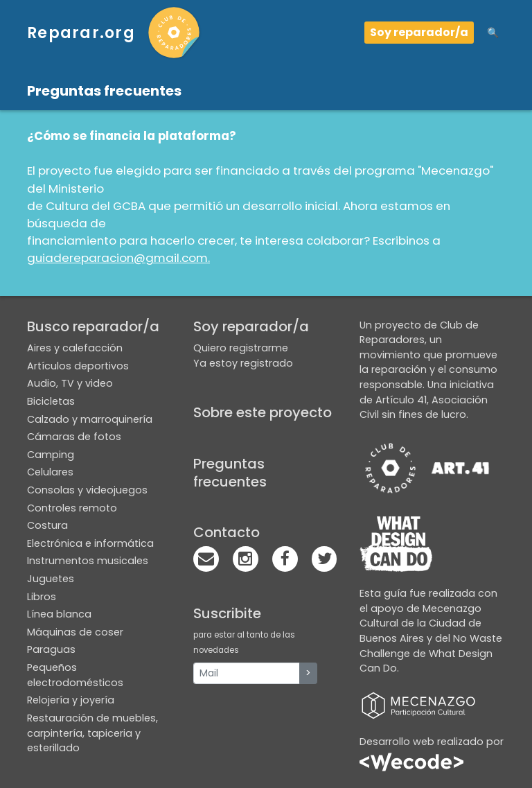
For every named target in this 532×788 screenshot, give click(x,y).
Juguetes (51, 579)
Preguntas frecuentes (230, 473)
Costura (47, 525)
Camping (51, 455)
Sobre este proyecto (263, 412)
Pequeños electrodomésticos (75, 675)
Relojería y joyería (71, 700)
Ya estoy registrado (243, 363)
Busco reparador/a (93, 326)
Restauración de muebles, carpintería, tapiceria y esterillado (92, 733)
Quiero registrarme (241, 348)
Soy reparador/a (419, 32)
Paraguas (51, 649)
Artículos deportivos (78, 366)
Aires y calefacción (75, 348)
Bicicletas (51, 401)
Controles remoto (72, 508)
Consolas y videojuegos (87, 490)
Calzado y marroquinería (90, 419)
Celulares (50, 472)
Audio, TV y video (70, 383)
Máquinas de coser (75, 632)
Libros (42, 597)
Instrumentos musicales (88, 561)
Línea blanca (59, 614)
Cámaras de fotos (74, 437)
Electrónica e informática (90, 543)
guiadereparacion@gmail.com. (118, 258)
